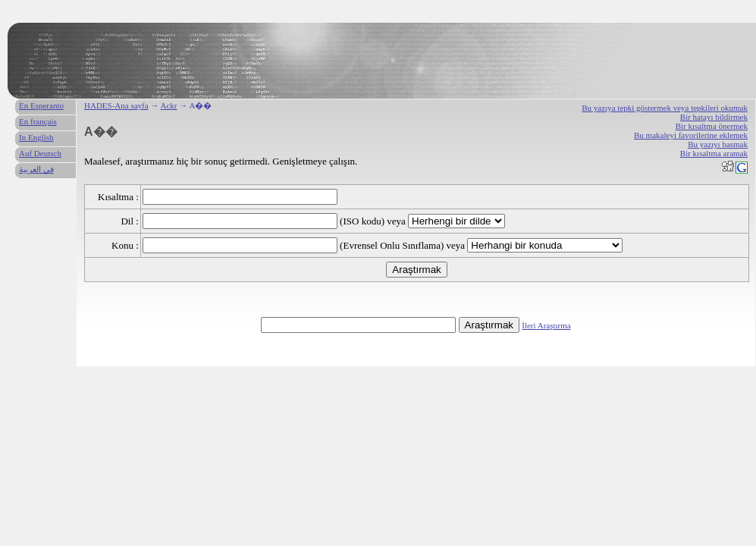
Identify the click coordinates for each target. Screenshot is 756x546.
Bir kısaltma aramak (714, 153)
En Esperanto (41, 105)
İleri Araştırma (546, 325)
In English (36, 137)
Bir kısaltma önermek (712, 126)
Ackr (169, 105)
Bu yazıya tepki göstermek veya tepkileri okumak (665, 108)
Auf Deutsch (40, 153)
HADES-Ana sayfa (116, 105)
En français (38, 121)
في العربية (36, 169)
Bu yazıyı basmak (718, 144)
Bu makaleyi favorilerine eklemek (691, 135)
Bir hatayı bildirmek (714, 117)
